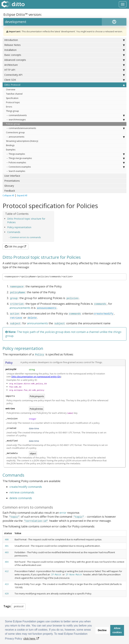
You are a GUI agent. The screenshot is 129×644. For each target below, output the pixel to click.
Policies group (13, 124)
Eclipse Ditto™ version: (23, 14)
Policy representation (19, 227)
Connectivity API (64, 75)
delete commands (21, 498)
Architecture (64, 65)
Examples (11, 150)
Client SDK (64, 80)
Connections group (15, 132)
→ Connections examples (65, 167)
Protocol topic (13, 102)
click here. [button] (30, 639)
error (63, 513)
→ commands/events (65, 115)
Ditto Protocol (64, 85)
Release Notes (64, 45)
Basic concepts (64, 55)
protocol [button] (19, 606)
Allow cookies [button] (117, 630)
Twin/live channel (14, 94)
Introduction (64, 40)
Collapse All (8, 195)
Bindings (10, 145)
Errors (9, 107)
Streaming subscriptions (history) (22, 141)
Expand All (22, 195)
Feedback (10, 191)
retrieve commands (22, 492)
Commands (14, 232)
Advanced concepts (64, 60)
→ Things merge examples (65, 158)
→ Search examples (16, 171)
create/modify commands (26, 487)
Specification (12, 98)
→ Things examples (65, 154)
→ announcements (65, 137)
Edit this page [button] (14, 246)
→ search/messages (65, 120)
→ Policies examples (65, 163)
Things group (12, 111)
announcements (20, 308)
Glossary (9, 186)
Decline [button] (102, 630)
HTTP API (64, 70)
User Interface (12, 176)
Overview (11, 90)
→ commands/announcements (65, 128)
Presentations (12, 181)
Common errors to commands (26, 237)
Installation (64, 50)
